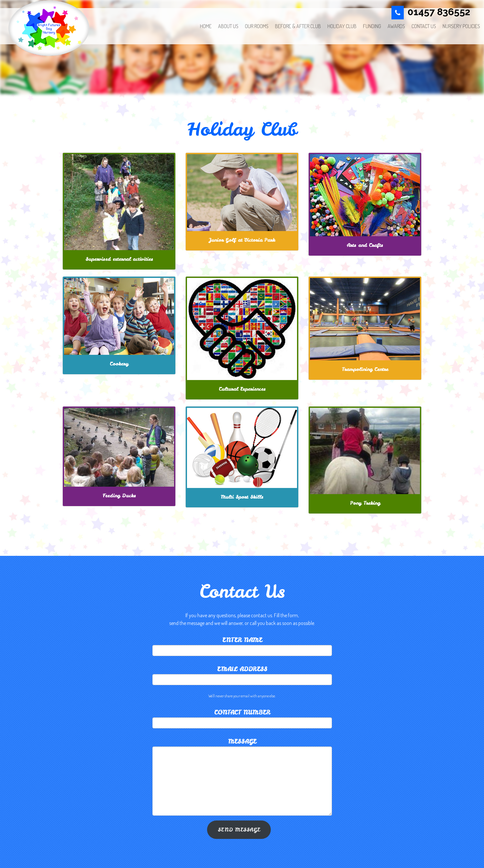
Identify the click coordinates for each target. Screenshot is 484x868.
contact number (242, 712)
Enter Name (242, 640)
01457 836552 (439, 12)
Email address (242, 669)
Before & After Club (298, 26)
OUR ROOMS (257, 26)
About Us (228, 26)
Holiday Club (342, 26)
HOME (206, 26)
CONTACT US (424, 26)
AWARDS (396, 26)
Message (242, 741)
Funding (372, 26)
